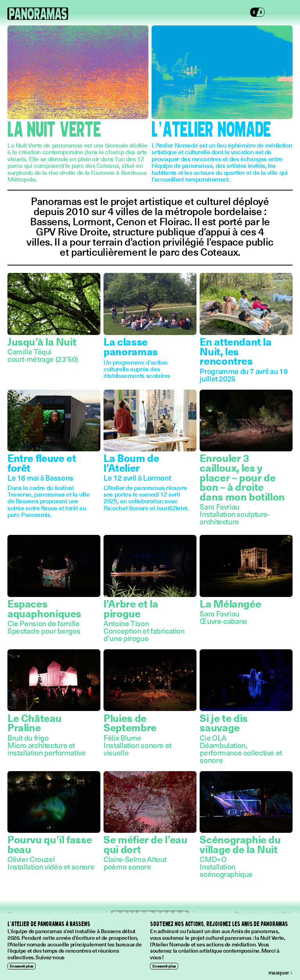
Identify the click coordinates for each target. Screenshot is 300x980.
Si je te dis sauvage (223, 723)
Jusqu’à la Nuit (42, 341)
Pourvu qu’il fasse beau (50, 844)
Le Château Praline (34, 723)
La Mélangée (230, 603)
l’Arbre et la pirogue (131, 608)
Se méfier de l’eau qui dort (145, 844)
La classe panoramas (131, 346)
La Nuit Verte (54, 130)
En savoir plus (21, 966)
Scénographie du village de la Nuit (240, 844)
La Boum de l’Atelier (131, 463)
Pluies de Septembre (130, 723)
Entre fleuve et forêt (42, 463)
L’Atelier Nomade (211, 130)
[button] (257, 14)
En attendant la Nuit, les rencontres (235, 351)
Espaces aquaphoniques (44, 608)
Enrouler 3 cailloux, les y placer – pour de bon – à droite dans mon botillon (242, 477)
